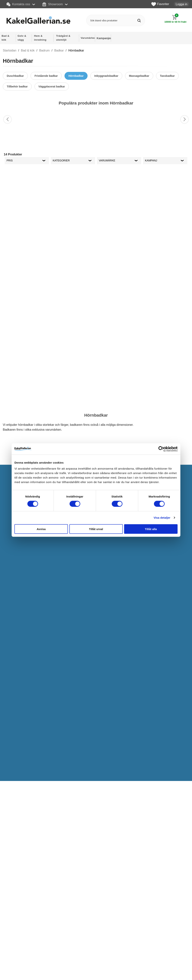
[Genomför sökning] (139, 21)
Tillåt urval (96, 529)
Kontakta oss (18, 4)
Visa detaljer (162, 518)
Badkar (59, 50)
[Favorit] (42, 114)
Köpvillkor (61, 975)
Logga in (181, 4)
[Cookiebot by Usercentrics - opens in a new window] (161, 449)
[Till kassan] (175, 19)
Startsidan (10, 50)
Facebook (115, 970)
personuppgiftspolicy (157, 945)
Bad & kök (28, 50)
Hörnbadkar (76, 50)
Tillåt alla (151, 529)
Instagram (115, 963)
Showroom (53, 4)
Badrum (44, 50)
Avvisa (41, 529)
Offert (58, 969)
